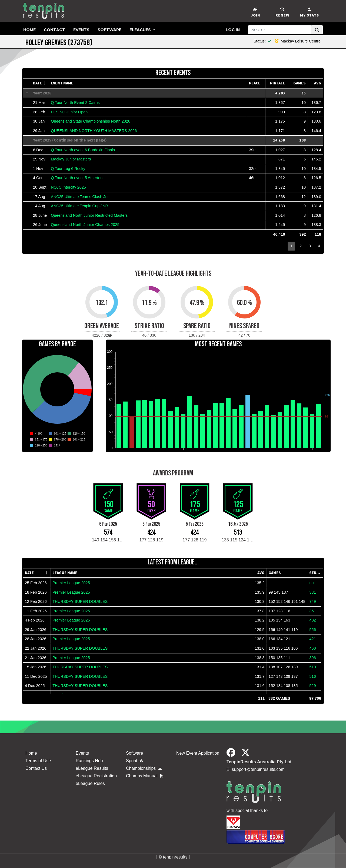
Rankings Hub (89, 761)
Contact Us (36, 768)
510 (312, 667)
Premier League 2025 (71, 583)
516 (312, 676)
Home (29, 30)
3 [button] (310, 246)
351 (312, 611)
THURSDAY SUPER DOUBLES (80, 601)
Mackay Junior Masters (71, 159)
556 (312, 630)
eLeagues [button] (141, 30)
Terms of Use (38, 761)
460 (312, 648)
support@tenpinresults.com (258, 769)
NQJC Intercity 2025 (68, 187)
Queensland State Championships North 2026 (91, 121)
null (312, 583)
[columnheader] (40, 83)
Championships (144, 768)
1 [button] (291, 246)
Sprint (134, 761)
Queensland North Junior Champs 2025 (85, 225)
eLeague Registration (96, 776)
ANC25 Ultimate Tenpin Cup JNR (79, 206)
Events (81, 30)
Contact (54, 30)
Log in (233, 30)
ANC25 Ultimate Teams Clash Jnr (80, 197)
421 (312, 639)
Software (109, 30)
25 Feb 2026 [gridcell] (36, 583)
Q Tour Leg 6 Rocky (68, 169)
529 (312, 686)
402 (312, 620)
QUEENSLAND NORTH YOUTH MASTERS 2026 (94, 131)
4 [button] (319, 246)
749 (312, 601)
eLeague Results (92, 768)
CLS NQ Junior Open (69, 112)
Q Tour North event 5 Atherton (77, 178)
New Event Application (198, 753)
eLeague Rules (90, 783)
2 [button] (301, 246)
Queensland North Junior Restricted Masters (89, 215)
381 (312, 592)
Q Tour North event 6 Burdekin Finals (83, 150)
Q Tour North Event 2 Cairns (75, 103)
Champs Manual (145, 776)
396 (312, 658)
